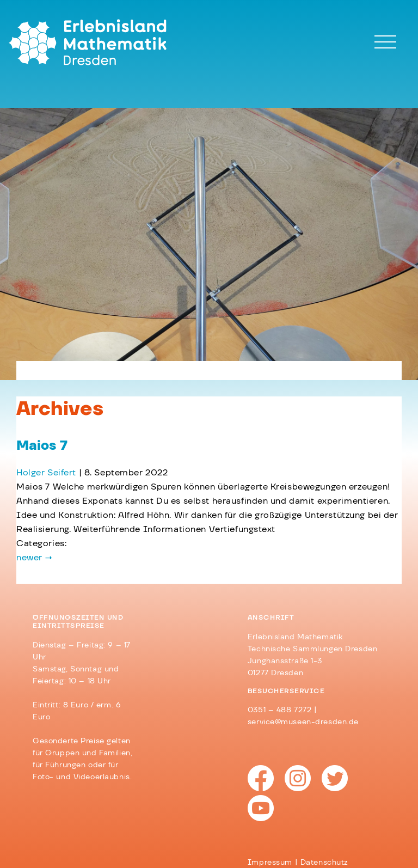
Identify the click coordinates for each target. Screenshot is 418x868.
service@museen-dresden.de (303, 722)
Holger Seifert (46, 473)
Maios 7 (42, 446)
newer (35, 558)
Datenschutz (109, 821)
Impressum (55, 821)
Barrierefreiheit (170, 821)
